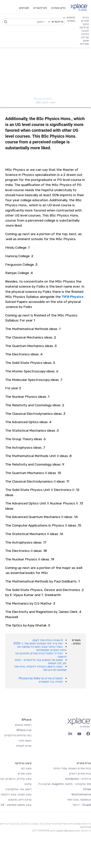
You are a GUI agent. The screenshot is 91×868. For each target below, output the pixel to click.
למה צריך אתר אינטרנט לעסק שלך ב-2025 (38, 643)
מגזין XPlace (24, 730)
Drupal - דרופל (82, 805)
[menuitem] (69, 30)
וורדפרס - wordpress (78, 779)
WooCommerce (81, 794)
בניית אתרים (84, 763)
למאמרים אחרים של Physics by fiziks (41, 678)
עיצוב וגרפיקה (23, 763)
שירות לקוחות (24, 746)
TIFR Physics (73, 297)
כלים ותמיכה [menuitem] (58, 8)
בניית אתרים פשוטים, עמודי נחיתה (72, 768)
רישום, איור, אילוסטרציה (18, 789)
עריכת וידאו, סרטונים (20, 800)
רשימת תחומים (23, 725)
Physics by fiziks (43, 99)
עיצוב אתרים (25, 774)
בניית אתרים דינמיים (80, 774)
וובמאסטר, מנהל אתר (79, 800)
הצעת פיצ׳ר (25, 741)
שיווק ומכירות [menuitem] (84, 42)
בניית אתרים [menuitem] (85, 19)
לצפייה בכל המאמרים (51, 682)
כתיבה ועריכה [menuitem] (85, 36)
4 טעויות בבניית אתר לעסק (48, 640)
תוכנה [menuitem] (85, 31)
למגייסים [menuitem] (24, 8)
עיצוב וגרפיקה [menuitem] (84, 26)
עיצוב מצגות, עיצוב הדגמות (16, 794)
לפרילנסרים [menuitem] (40, 8)
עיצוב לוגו (26, 768)
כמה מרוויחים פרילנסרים (18, 735)
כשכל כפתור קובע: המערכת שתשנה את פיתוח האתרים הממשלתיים (42, 648)
